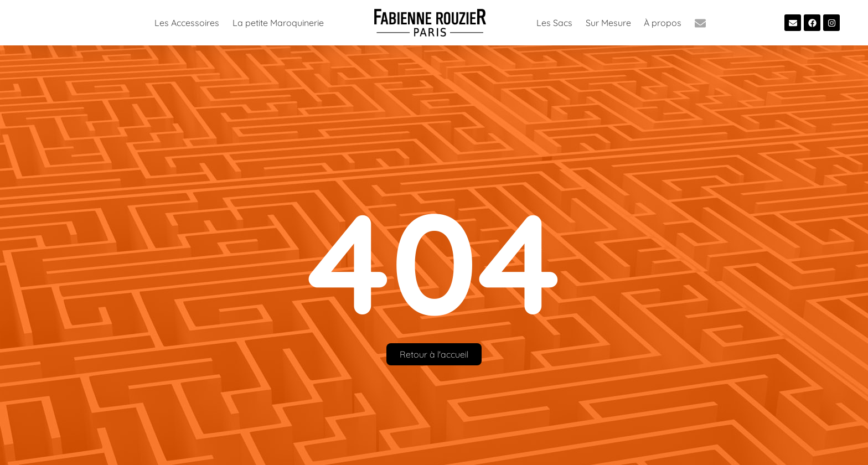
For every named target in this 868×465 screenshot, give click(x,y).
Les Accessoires (187, 23)
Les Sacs (554, 23)
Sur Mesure (608, 23)
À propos (663, 23)
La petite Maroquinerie (278, 23)
